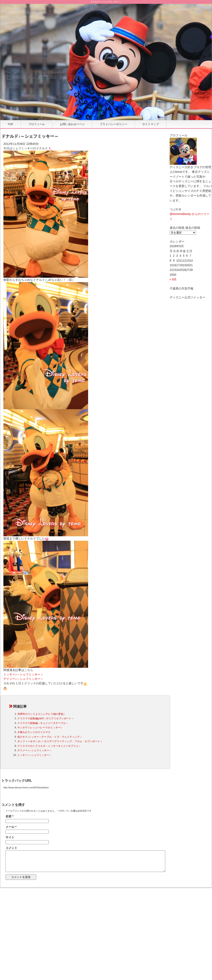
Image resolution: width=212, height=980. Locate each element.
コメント (11, 848)
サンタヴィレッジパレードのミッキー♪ (40, 728)
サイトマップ (151, 124)
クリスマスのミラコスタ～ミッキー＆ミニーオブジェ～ (49, 746)
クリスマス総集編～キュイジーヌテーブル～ (43, 723)
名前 (9, 816)
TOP (10, 124)
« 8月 (173, 279)
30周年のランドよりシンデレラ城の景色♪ (41, 714)
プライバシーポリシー (114, 124)
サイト (10, 837)
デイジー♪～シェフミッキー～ (23, 679)
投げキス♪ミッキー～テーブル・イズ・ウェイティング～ (50, 737)
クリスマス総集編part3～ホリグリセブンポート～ (46, 718)
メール (11, 827)
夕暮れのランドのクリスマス (34, 732)
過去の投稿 (193, 228)
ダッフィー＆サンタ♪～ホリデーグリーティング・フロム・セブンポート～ (60, 741)
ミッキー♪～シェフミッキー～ (23, 674)
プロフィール (37, 124)
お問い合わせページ (72, 124)
